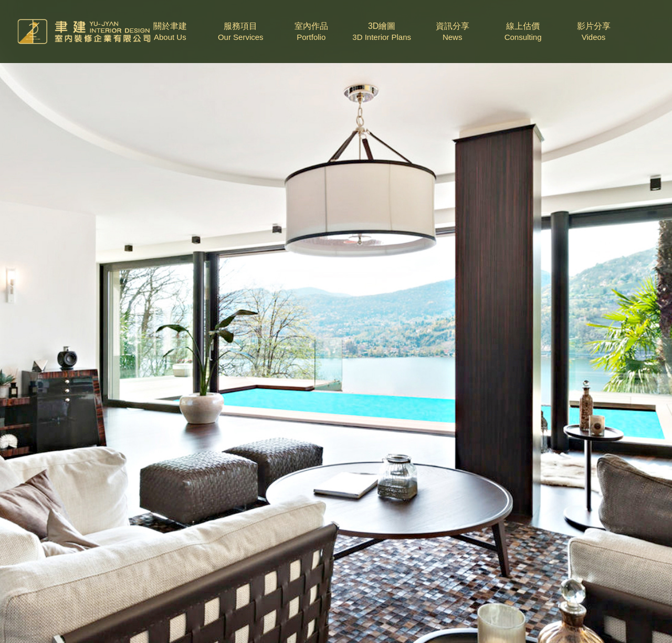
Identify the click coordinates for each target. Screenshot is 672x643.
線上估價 (523, 32)
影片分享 (594, 32)
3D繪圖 (382, 32)
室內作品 (311, 32)
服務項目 (240, 32)
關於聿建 (170, 32)
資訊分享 (453, 32)
